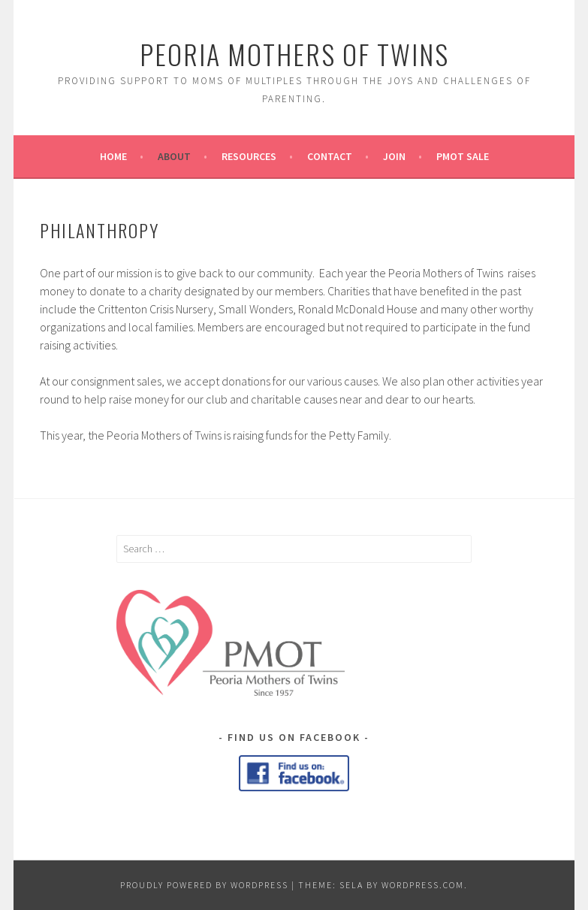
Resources (249, 156)
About (174, 156)
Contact (330, 156)
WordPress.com (423, 885)
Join (394, 156)
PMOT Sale (463, 156)
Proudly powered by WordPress (204, 885)
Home (113, 156)
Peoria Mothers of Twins (294, 54)
